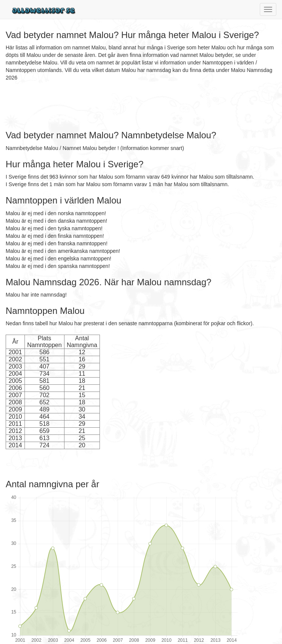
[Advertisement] (143, 106)
